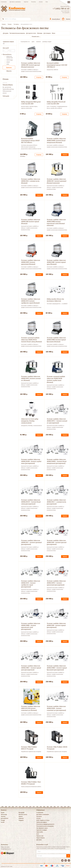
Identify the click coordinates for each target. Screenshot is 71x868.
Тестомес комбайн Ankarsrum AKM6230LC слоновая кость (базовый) (31, 181)
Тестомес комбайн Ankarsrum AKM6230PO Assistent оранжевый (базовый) (31, 262)
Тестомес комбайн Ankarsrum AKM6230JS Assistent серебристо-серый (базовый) (31, 301)
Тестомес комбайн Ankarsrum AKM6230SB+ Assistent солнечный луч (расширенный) (56, 708)
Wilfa (8, 64)
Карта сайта (40, 832)
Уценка (21, 816)
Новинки (21, 818)
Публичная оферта (42, 822)
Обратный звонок (65, 6)
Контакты (34, 2)
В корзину (39, 77)
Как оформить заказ (42, 828)
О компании (40, 812)
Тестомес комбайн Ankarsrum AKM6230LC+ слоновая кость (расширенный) (56, 502)
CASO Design (10, 60)
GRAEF (8, 62)
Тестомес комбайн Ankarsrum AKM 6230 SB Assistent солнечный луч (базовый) (31, 708)
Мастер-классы (23, 814)
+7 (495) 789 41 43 (61, 9)
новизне (38, 42)
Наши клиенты (41, 838)
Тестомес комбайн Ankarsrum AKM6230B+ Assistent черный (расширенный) (56, 625)
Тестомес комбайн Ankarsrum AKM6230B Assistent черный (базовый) (31, 222)
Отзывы (6, 79)
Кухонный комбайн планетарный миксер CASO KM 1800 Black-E (57, 65)
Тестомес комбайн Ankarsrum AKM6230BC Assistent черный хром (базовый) (56, 262)
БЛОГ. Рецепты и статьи (43, 820)
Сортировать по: (25, 42)
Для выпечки (5, 818)
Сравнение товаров (8, 42)
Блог (47, 2)
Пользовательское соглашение (45, 826)
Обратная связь (5, 847)
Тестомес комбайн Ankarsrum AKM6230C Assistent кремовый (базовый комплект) (57, 181)
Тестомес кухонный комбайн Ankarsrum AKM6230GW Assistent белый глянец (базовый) (31, 340)
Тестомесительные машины (17, 33)
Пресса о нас (40, 836)
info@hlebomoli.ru (6, 849)
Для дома (6, 33)
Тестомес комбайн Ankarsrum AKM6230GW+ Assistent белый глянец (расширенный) (31, 502)
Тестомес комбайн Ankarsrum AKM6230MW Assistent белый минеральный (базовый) (56, 140)
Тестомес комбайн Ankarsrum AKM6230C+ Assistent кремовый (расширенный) (31, 542)
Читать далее (6, 96)
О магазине (4, 2)
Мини (53, 33)
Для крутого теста (31, 33)
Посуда (3, 820)
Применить (9, 68)
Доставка (39, 840)
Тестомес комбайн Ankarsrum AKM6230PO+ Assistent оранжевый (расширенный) (56, 583)
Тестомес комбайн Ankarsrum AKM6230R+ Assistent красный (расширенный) (57, 542)
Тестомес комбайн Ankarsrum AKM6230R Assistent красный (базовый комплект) (31, 65)
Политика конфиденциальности (45, 824)
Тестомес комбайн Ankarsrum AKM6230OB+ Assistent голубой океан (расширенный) (31, 461)
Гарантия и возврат (42, 830)
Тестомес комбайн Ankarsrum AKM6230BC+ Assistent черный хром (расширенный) (31, 668)
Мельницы (4, 814)
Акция (3, 812)
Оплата (41, 2)
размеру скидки (47, 42)
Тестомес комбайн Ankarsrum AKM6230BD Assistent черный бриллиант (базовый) (56, 340)
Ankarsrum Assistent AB (10, 57)
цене (33, 42)
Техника (3, 816)
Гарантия (26, 2)
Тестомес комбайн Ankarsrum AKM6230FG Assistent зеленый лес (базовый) (31, 378)
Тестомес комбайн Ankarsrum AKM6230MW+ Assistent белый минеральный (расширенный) (57, 461)
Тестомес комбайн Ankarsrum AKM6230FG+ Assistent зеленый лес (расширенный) (57, 421)
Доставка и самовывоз (15, 2)
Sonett (3, 822)
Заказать (65, 155)
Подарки (21, 820)
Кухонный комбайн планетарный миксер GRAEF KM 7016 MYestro (30, 140)
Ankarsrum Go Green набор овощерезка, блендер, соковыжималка (30, 421)
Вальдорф (21, 812)
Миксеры (40, 33)
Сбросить (9, 71)
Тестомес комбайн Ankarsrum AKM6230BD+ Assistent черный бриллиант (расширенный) (57, 668)
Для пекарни (47, 33)
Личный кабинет (56, 19)
